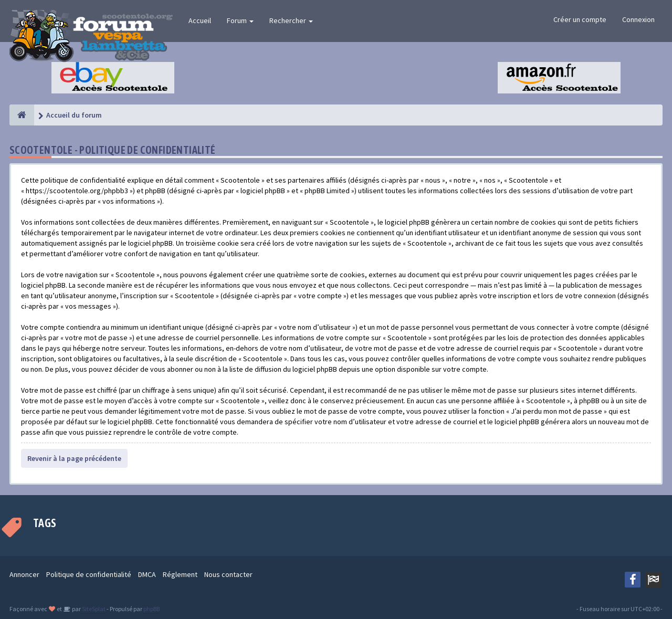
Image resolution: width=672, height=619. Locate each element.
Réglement (180, 574)
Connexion (638, 19)
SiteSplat (93, 609)
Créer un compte (580, 19)
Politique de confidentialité (89, 574)
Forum (240, 20)
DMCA (147, 574)
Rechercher (291, 20)
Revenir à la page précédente (74, 458)
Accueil (200, 20)
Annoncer (24, 574)
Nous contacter (228, 574)
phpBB (151, 609)
